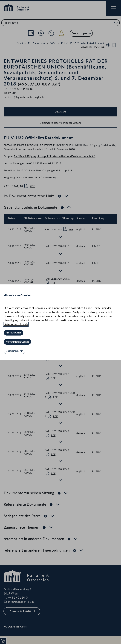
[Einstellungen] (14, 351)
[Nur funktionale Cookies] (17, 342)
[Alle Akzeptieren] (14, 333)
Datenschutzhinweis (16, 324)
